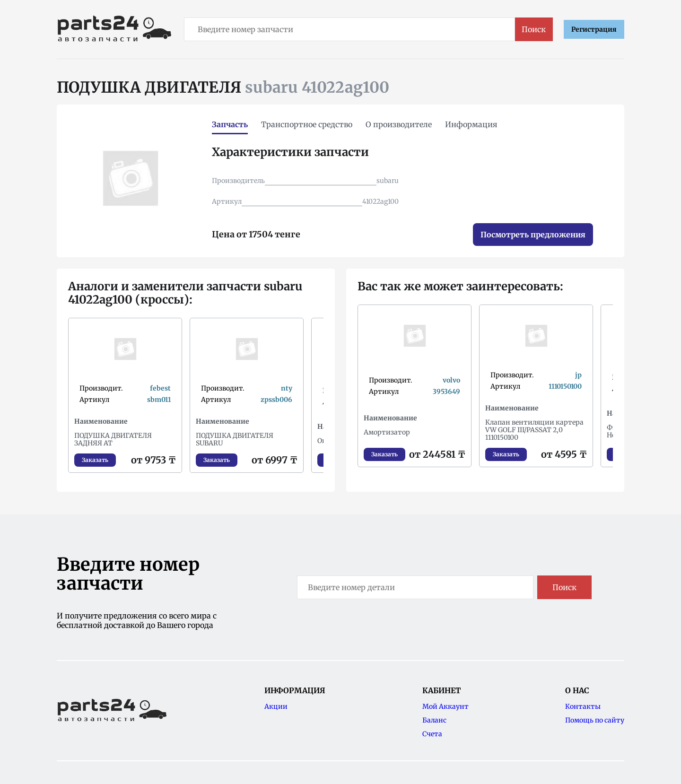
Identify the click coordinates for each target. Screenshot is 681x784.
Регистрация (594, 29)
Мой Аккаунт (445, 706)
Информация (471, 124)
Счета (432, 734)
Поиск (534, 29)
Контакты (583, 706)
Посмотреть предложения (533, 235)
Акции (276, 706)
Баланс (434, 720)
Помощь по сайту (595, 720)
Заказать (95, 460)
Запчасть (230, 124)
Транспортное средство (307, 124)
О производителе (399, 124)
